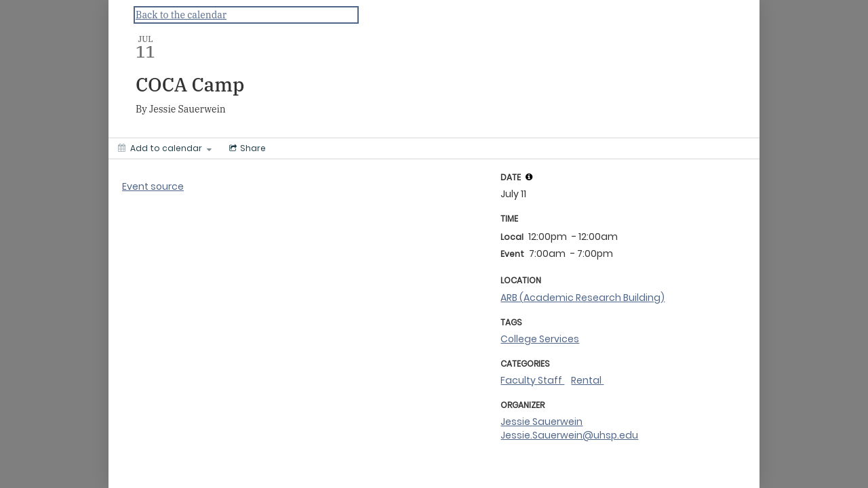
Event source (153, 186)
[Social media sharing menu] (246, 148)
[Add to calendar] (165, 148)
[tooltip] (529, 177)
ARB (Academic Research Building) (583, 298)
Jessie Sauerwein (541, 422)
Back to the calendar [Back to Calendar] (181, 15)
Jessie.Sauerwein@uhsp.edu (569, 435)
